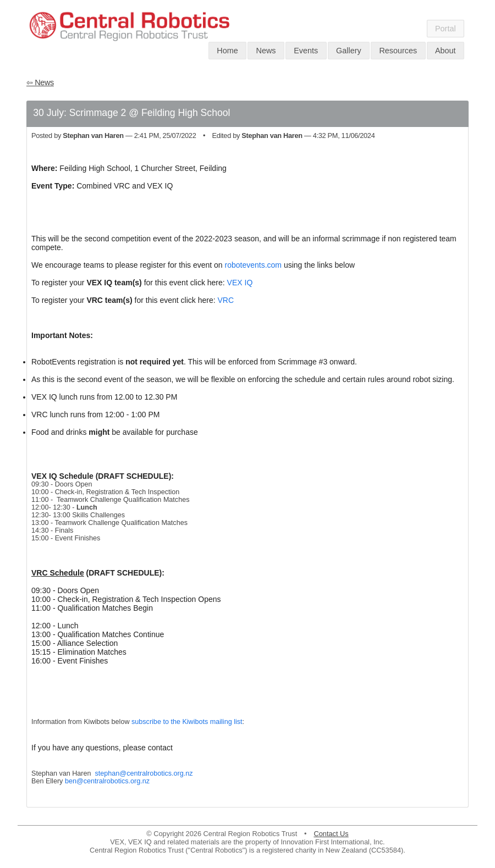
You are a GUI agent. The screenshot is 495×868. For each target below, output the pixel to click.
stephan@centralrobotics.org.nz (144, 773)
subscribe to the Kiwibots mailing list (187, 722)
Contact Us (331, 834)
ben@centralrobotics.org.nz (107, 781)
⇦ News (40, 82)
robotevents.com (254, 265)
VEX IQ (240, 283)
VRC (226, 300)
